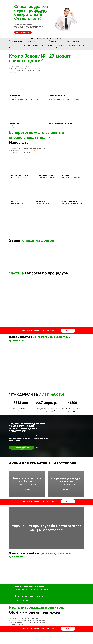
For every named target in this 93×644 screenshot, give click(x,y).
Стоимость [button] (59, 39)
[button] (68, 331)
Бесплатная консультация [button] (46, 39)
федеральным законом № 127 (29, 150)
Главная (33, 39)
